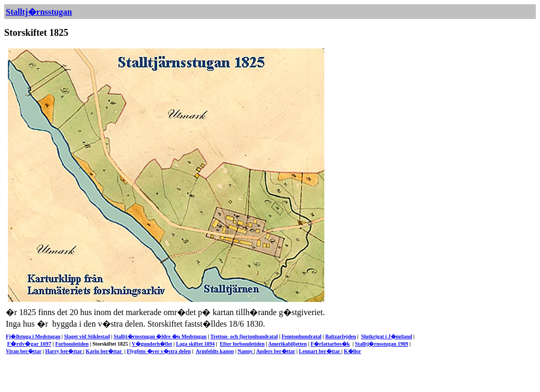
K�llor (353, 351)
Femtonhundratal (302, 336)
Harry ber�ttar (64, 351)
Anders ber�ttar (276, 351)
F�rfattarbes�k (330, 344)
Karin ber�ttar (104, 351)
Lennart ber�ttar (320, 351)
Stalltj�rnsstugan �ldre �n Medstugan (160, 336)
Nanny (246, 351)
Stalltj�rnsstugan (39, 12)
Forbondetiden (72, 344)
